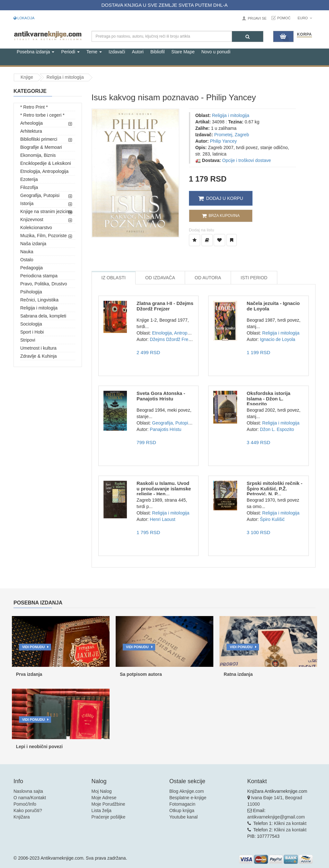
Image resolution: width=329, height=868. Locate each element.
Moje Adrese (104, 798)
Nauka (27, 252)
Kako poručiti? (28, 810)
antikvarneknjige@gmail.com (276, 817)
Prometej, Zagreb (232, 135)
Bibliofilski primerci (39, 139)
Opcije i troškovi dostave (247, 160)
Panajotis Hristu (165, 429)
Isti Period (254, 278)
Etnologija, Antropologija (44, 171)
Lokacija (24, 18)
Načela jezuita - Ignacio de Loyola (273, 306)
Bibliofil (157, 52)
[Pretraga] (248, 36)
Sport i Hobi (32, 332)
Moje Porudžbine (108, 804)
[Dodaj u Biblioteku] (207, 240)
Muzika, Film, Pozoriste (44, 236)
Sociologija (31, 324)
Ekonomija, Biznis (38, 155)
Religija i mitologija (65, 77)
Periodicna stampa (39, 276)
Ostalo (27, 260)
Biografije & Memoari (41, 147)
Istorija (27, 203)
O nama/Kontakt (30, 798)
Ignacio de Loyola (278, 339)
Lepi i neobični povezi (39, 747)
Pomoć (284, 18)
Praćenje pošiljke (109, 817)
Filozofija (29, 187)
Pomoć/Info (25, 804)
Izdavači (117, 52)
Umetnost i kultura (38, 348)
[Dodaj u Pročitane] (232, 240)
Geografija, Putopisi (40, 195)
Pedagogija (31, 268)
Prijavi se (257, 18)
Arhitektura (31, 131)
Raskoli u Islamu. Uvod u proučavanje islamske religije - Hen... (164, 488)
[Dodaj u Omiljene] (219, 240)
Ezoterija (29, 179)
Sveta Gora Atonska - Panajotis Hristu (161, 396)
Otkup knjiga (182, 810)
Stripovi (28, 340)
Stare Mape (183, 52)
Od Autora (208, 278)
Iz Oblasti (114, 278)
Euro (305, 18)
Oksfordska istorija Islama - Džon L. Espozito (269, 398)
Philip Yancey (224, 141)
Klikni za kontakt (290, 823)
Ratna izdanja (238, 674)
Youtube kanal (183, 817)
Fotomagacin (182, 804)
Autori (138, 52)
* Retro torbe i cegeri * (42, 115)
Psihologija (31, 292)
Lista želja (102, 810)
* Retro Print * (34, 107)
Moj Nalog (102, 791)
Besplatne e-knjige (188, 798)
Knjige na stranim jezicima (46, 211)
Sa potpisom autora (141, 674)
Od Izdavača (160, 278)
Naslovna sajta (28, 791)
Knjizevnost (32, 219)
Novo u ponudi (216, 52)
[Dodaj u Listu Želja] (195, 240)
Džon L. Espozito (277, 429)
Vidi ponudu (34, 647)
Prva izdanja (29, 674)
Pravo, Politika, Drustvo (44, 284)
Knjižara (22, 817)
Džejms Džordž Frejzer (173, 339)
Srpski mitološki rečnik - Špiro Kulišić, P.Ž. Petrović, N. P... (275, 488)
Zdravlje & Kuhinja (39, 356)
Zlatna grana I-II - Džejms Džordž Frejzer (165, 306)
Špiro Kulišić (272, 519)
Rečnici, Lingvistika (39, 300)
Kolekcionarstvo (36, 228)
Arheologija (31, 123)
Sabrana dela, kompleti (43, 316)
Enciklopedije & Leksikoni (46, 163)
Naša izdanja (33, 244)
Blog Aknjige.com (187, 791)
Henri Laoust (162, 519)
